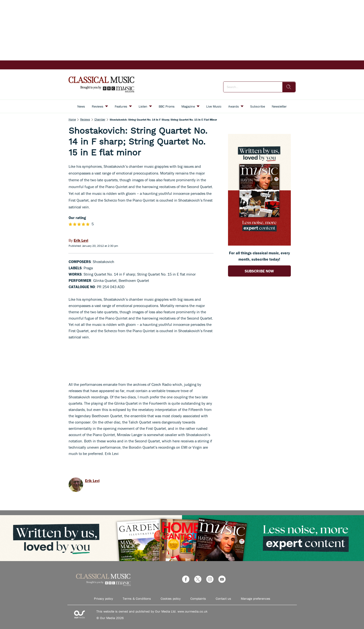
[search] (289, 87)
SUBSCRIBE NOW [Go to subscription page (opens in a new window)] (259, 271)
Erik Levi (92, 481)
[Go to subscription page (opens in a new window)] (259, 244)
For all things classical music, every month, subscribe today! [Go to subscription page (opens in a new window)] (259, 256)
